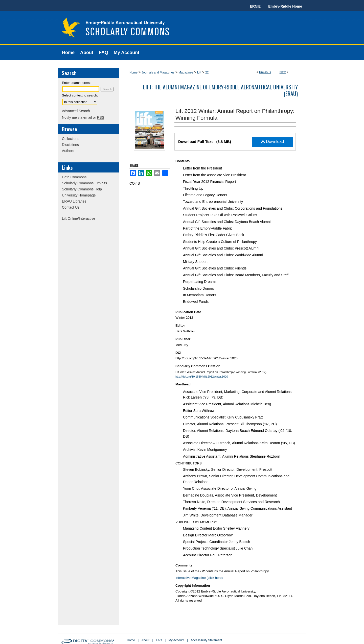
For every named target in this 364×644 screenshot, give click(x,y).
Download (273, 142)
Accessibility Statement (206, 640)
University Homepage (79, 195)
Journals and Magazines (158, 72)
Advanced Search (76, 111)
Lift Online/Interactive (79, 218)
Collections (71, 139)
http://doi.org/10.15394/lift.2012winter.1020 (202, 377)
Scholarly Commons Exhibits (84, 183)
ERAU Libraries (74, 201)
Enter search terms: (76, 83)
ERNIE (255, 6)
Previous (265, 72)
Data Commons (74, 177)
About (145, 640)
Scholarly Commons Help (82, 189)
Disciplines (70, 145)
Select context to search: (80, 95)
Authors (68, 151)
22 (207, 72)
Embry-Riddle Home (285, 6)
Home (133, 72)
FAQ (159, 640)
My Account (176, 640)
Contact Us (71, 207)
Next (283, 72)
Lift (199, 72)
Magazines (186, 72)
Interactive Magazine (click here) (199, 578)
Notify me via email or (83, 117)
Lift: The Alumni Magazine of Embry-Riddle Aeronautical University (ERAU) (220, 90)
